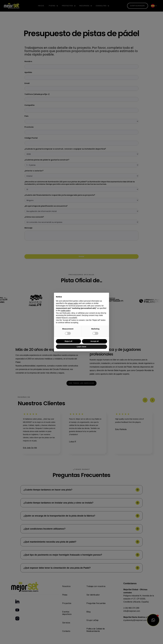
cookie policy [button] (65, 311)
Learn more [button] (81, 347)
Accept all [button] (95, 341)
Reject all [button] (68, 341)
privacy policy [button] (73, 303)
